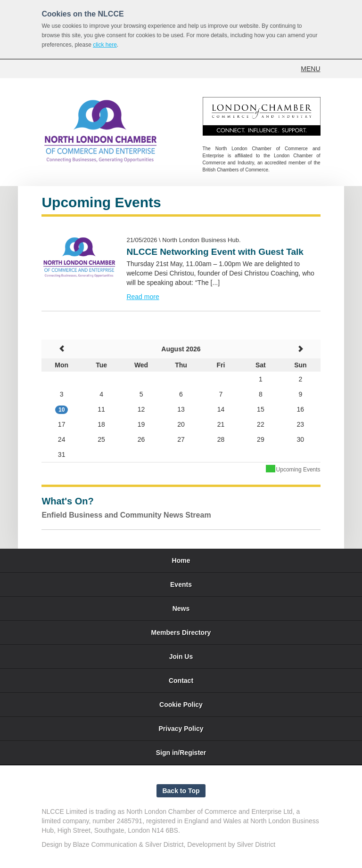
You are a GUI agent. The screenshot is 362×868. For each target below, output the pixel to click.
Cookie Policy (181, 705)
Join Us (181, 657)
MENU (310, 69)
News (181, 608)
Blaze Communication (105, 844)
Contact (181, 681)
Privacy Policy (181, 729)
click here (105, 45)
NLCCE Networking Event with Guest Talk (215, 252)
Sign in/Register (181, 753)
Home (181, 560)
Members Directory (181, 633)
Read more (143, 297)
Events (181, 584)
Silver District (165, 844)
